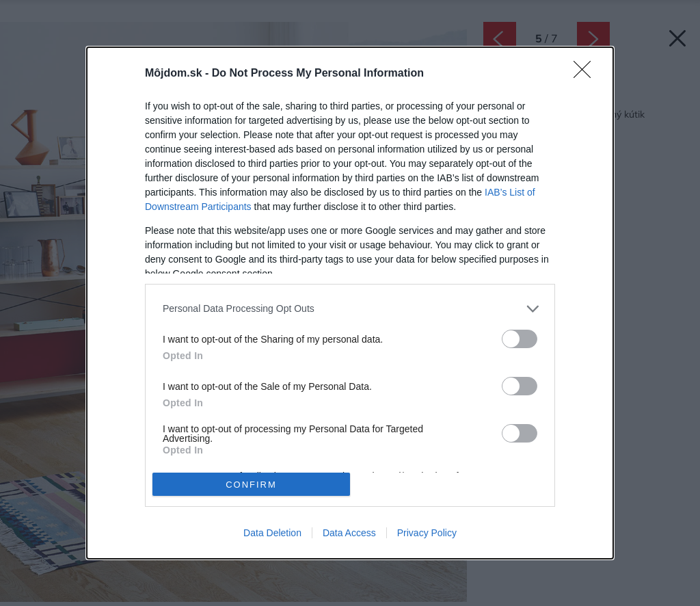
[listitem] (350, 309)
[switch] (520, 339)
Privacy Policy (427, 533)
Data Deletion (272, 533)
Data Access (349, 533)
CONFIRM (251, 485)
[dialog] (350, 303)
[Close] (587, 74)
